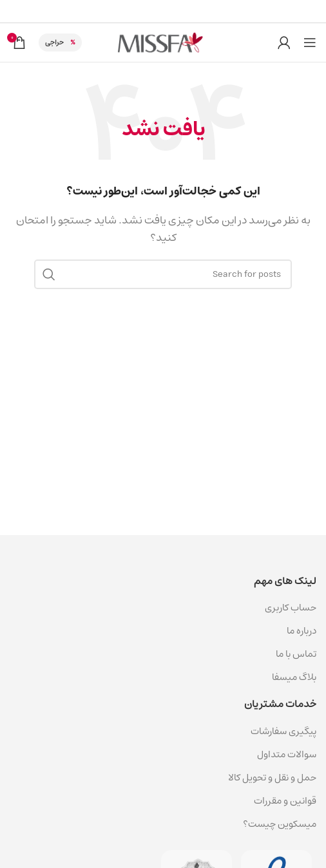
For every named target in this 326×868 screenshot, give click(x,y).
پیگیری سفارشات (283, 731)
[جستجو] (163, 274)
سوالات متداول (287, 754)
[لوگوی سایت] (163, 42)
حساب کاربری (291, 608)
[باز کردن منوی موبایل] (310, 42)
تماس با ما (296, 654)
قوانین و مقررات (285, 801)
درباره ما (302, 631)
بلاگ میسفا (294, 677)
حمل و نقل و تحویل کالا (271, 778)
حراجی (54, 42)
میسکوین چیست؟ (280, 824)
